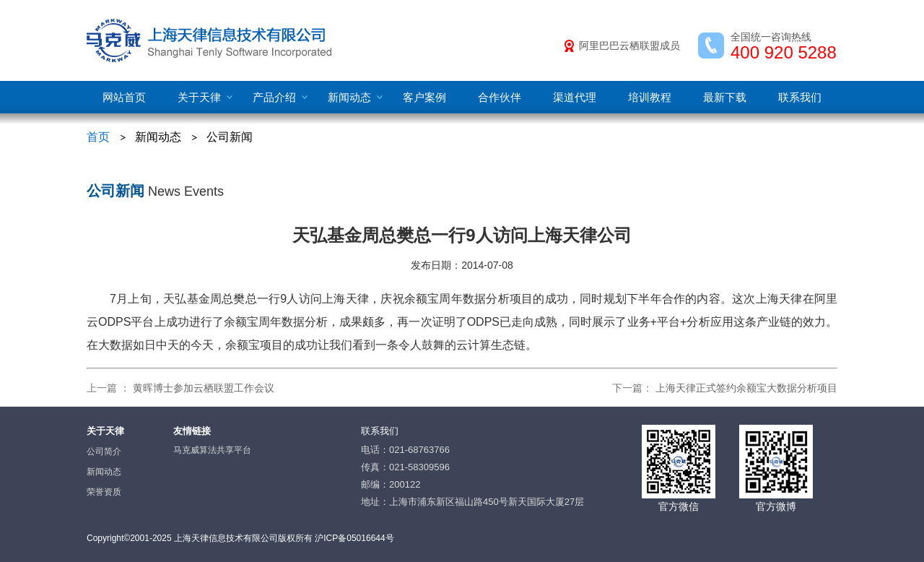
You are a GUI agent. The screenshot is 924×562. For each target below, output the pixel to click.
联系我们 (800, 97)
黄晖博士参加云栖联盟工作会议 (204, 388)
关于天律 (199, 97)
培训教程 (650, 97)
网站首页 (124, 97)
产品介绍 (274, 97)
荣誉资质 (104, 492)
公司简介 (104, 451)
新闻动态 (349, 97)
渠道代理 (575, 97)
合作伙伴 (500, 97)
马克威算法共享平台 (212, 450)
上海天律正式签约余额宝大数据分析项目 (746, 388)
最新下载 (725, 97)
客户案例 (424, 97)
